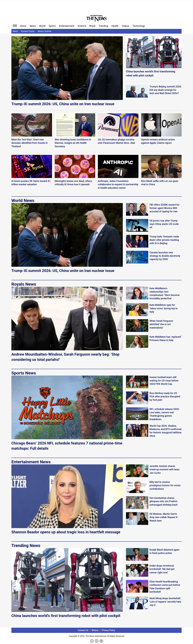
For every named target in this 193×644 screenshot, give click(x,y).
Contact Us (83, 630)
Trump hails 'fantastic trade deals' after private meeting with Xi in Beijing (164, 240)
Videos (126, 26)
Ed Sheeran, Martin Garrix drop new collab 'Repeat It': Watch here (164, 517)
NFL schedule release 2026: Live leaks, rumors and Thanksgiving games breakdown (165, 414)
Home (23, 26)
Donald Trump (28, 31)
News (33, 26)
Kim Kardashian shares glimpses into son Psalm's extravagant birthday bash (164, 501)
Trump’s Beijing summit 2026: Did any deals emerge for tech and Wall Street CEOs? (166, 90)
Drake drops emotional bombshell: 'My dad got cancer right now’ (162, 569)
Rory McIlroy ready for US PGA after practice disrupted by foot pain (165, 396)
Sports (52, 26)
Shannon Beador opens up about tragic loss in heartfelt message (66, 532)
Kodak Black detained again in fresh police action (165, 551)
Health (115, 26)
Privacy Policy (108, 630)
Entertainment (67, 26)
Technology (139, 26)
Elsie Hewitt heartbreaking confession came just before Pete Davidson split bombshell (165, 587)
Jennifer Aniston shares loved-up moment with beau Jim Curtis (165, 469)
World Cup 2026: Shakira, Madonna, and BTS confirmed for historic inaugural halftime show (166, 431)
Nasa (15, 31)
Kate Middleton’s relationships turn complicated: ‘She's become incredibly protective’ (165, 293)
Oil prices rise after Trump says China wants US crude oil (164, 224)
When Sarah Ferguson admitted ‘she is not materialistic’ (161, 324)
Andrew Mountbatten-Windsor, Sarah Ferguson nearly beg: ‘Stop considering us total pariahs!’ (65, 357)
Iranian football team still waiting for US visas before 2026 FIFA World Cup (164, 381)
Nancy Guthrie (44, 31)
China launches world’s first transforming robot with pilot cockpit (151, 73)
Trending (103, 26)
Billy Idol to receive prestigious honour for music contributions (165, 485)
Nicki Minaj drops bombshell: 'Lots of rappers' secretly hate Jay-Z (165, 602)
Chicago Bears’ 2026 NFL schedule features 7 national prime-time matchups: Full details (67, 446)
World (42, 26)
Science (82, 26)
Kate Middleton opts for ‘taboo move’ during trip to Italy (164, 308)
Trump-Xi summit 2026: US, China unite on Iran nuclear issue (63, 104)
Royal (92, 26)
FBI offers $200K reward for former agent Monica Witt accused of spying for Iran (165, 208)
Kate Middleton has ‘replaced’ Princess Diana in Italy (165, 338)
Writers (95, 630)
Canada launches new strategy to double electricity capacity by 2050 (165, 256)
